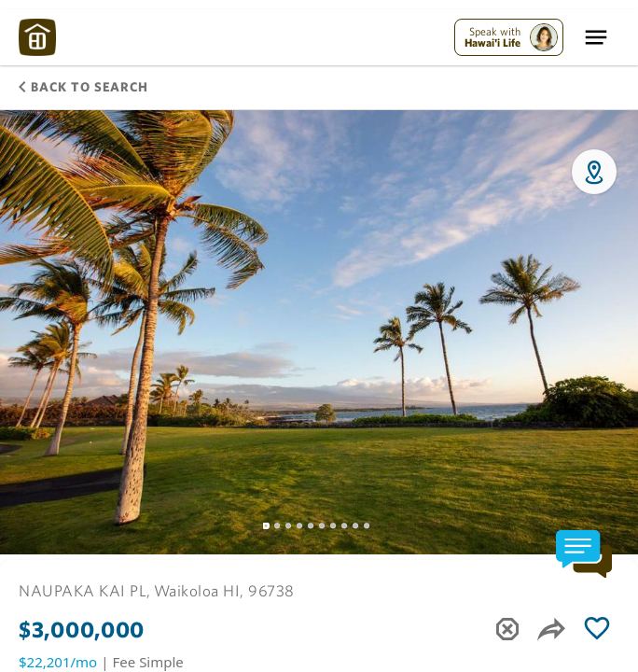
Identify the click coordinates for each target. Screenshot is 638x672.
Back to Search (83, 87)
